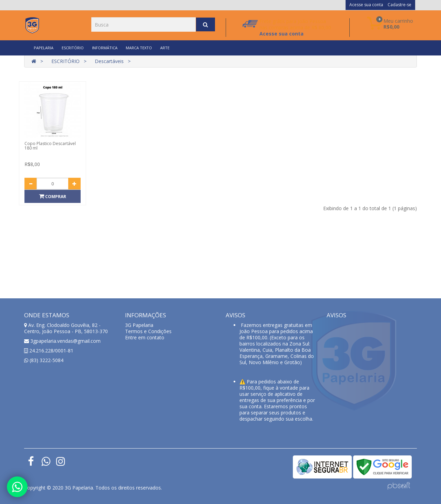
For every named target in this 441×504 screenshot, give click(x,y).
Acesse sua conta (366, 5)
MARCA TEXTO (139, 48)
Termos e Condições (148, 331)
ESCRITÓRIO (73, 48)
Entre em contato (145, 337)
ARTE (165, 48)
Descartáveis (109, 61)
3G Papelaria (139, 325)
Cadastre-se (399, 5)
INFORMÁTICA (105, 48)
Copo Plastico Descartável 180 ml (50, 146)
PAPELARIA (44, 48)
